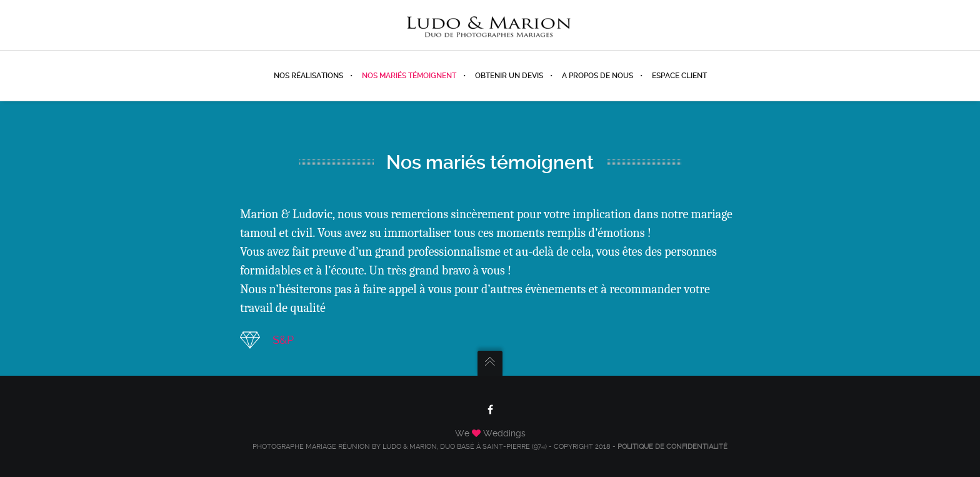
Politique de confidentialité (672, 447)
